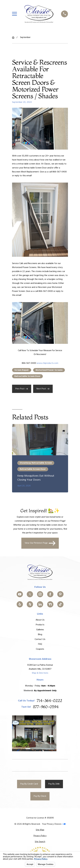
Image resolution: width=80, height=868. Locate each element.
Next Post (43, 389)
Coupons (40, 649)
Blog (40, 635)
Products (40, 625)
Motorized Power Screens (49, 370)
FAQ (40, 644)
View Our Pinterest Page (40, 543)
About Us (40, 620)
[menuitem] (40, 830)
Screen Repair (22, 370)
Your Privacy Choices (54, 824)
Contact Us (40, 639)
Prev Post (22, 389)
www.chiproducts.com (47, 363)
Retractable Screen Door (27, 376)
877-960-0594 (46, 707)
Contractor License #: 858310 (40, 818)
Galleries (40, 630)
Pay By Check (40, 796)
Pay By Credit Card (29, 784)
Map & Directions (40, 673)
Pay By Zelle (54, 784)
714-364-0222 (49, 701)
